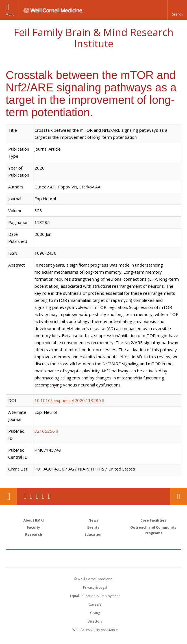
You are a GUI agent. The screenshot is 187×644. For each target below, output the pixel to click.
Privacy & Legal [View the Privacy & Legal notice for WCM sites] (95, 587)
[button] (177, 10)
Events (93, 527)
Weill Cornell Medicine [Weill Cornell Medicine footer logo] (61, 559)
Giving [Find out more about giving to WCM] (95, 613)
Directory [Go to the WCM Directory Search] (95, 621)
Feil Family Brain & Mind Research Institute (93, 38)
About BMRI (34, 520)
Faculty (33, 527)
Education (93, 534)
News (93, 520)
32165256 (45, 431)
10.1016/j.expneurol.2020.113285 (68, 400)
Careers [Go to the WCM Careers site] (95, 604)
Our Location (8, 496)
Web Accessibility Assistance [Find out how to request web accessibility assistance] (95, 630)
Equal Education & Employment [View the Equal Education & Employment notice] (95, 596)
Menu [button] (10, 15)
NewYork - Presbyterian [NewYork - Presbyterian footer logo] (132, 559)
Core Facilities (153, 520)
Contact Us (179, 496)
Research (34, 534)
